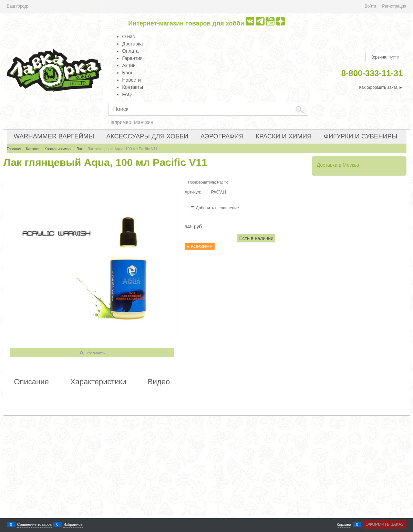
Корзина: (384, 57)
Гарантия (133, 58)
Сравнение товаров (35, 525)
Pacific (223, 182)
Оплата (131, 51)
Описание (32, 382)
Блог (127, 73)
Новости (132, 80)
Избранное (73, 525)
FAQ (127, 94)
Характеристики (98, 382)
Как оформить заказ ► (381, 87)
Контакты (133, 87)
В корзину (200, 246)
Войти (370, 6)
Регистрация (394, 6)
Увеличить (96, 353)
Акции (129, 65)
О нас (129, 36)
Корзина (344, 525)
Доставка (133, 44)
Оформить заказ (384, 524)
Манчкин (144, 122)
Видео (159, 382)
